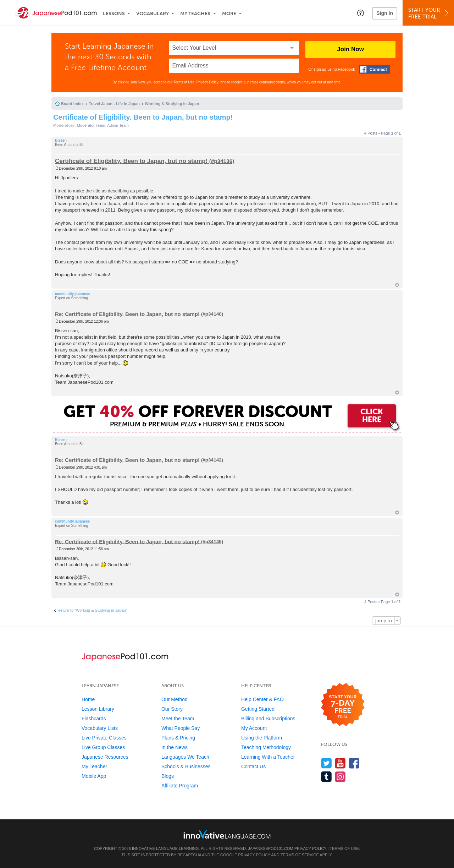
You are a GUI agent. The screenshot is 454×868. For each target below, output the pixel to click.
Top (397, 285)
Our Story (172, 709)
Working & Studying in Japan (172, 104)
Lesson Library (98, 709)
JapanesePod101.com (271, 848)
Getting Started (258, 709)
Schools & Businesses (186, 766)
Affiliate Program (180, 786)
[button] (361, 13)
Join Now (350, 49)
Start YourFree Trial (429, 13)
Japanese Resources (105, 757)
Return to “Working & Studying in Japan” (92, 610)
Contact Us (253, 766)
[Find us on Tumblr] (326, 777)
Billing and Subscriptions (268, 719)
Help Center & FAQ (262, 699)
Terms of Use (184, 82)
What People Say (181, 728)
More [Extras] (229, 14)
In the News (175, 747)
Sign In (385, 13)
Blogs (168, 776)
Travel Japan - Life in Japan (114, 104)
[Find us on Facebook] (354, 763)
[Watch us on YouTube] (340, 763)
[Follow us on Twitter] (326, 763)
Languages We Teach (185, 757)
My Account (254, 728)
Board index (72, 104)
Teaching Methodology (266, 747)
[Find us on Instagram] (340, 777)
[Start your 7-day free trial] (343, 705)
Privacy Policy (207, 82)
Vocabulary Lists (100, 728)
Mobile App (94, 776)
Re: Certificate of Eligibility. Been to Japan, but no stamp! (127, 314)
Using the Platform (262, 738)
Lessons (114, 14)
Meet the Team (178, 719)
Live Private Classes (104, 738)
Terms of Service (300, 855)
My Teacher (195, 14)
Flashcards (94, 719)
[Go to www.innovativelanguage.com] (227, 834)
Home (88, 699)
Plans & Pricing (178, 738)
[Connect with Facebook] (375, 69)
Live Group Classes (103, 747)
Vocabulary (153, 14)
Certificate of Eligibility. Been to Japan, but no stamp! (143, 117)
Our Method (175, 699)
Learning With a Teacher (268, 757)
